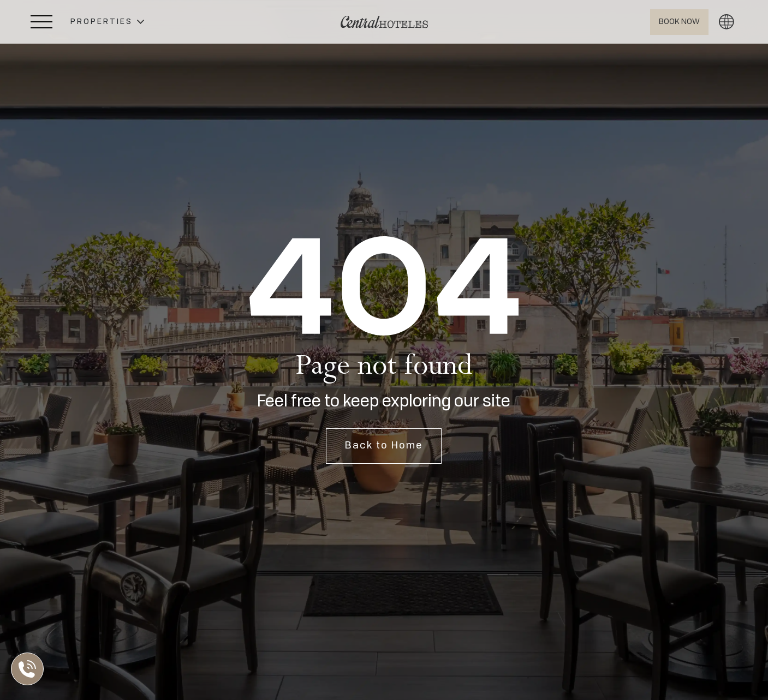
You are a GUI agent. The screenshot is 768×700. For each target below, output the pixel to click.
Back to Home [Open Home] (384, 446)
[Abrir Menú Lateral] (41, 22)
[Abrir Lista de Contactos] (30, 669)
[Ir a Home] (384, 22)
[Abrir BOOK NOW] (679, 22)
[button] (107, 22)
